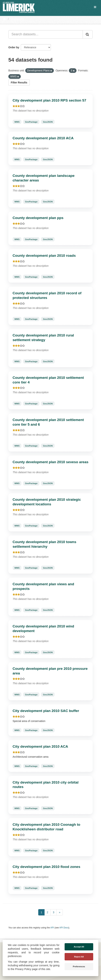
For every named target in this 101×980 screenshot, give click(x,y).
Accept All (79, 947)
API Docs (64, 928)
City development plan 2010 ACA (40, 746)
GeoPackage (31, 122)
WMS (17, 122)
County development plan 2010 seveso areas (50, 462)
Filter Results (19, 82)
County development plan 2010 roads (44, 256)
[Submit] (88, 34)
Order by (14, 47)
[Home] (4, 19)
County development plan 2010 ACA (43, 138)
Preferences (79, 966)
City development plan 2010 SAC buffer (46, 711)
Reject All (79, 957)
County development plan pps (38, 218)
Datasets (18, 19)
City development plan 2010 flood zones (47, 867)
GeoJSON (48, 122)
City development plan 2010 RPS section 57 (49, 100)
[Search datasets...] (46, 34)
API (52, 928)
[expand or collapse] (95, 7)
